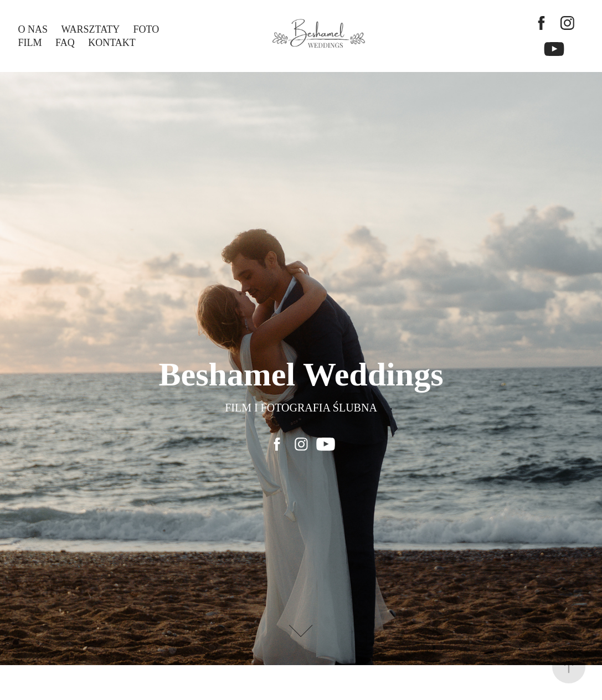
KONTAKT (112, 43)
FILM (30, 43)
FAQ (65, 43)
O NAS (33, 29)
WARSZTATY (91, 29)
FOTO (146, 29)
